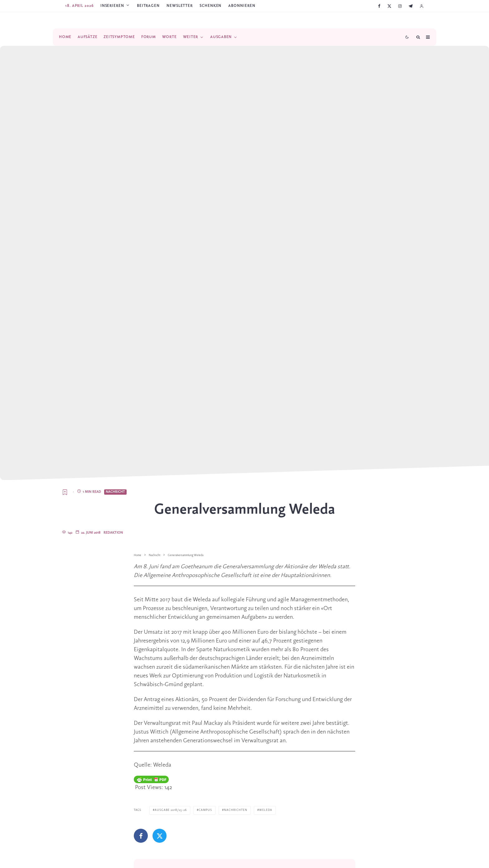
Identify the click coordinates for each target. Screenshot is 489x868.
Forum (149, 37)
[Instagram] (400, 6)
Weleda (266, 810)
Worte (169, 37)
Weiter (191, 37)
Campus (205, 810)
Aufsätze (87, 37)
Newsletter (180, 6)
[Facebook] (379, 6)
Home (65, 37)
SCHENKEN (211, 6)
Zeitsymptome (119, 37)
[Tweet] (160, 836)
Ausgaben (221, 37)
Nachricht (115, 492)
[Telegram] (411, 6)
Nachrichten (236, 810)
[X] (389, 6)
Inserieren (112, 6)
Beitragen (148, 6)
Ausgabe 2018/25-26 (171, 810)
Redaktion (113, 533)
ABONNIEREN (242, 6)
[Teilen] (141, 836)
